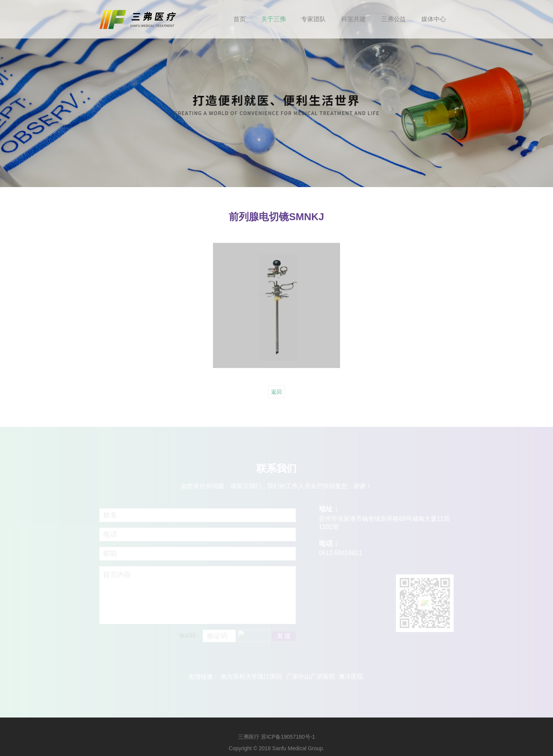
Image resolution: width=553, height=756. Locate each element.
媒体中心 (434, 19)
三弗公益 (394, 19)
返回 (276, 392)
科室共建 (354, 19)
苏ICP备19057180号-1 (288, 737)
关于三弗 (273, 19)
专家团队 (313, 19)
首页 (240, 19)
